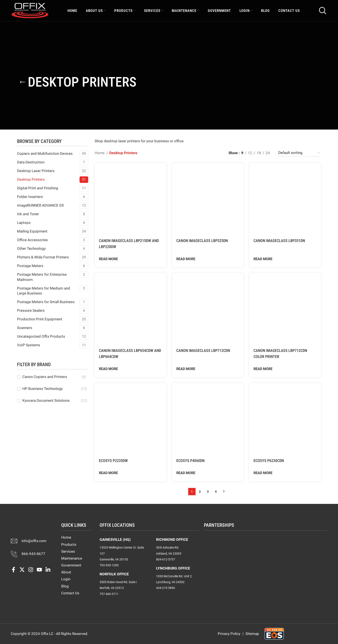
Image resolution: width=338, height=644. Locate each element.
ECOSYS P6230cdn (271, 460)
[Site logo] (30, 11)
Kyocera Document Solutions (46, 400)
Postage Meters (30, 266)
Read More (108, 258)
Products (69, 544)
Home (100, 153)
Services (68, 551)
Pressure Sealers (31, 310)
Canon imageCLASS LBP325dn (205, 240)
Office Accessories (32, 240)
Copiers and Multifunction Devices (45, 153)
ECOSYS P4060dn (192, 403)
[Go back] (22, 82)
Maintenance (72, 558)
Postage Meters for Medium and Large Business (44, 291)
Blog (65, 586)
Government (71, 565)
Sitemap (252, 634)
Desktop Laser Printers (36, 171)
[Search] (323, 12)
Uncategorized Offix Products (41, 336)
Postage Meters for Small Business (46, 302)
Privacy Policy (229, 634)
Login (66, 579)
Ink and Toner (28, 214)
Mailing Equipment (32, 231)
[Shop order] (299, 153)
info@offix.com (34, 541)
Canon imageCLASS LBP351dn (282, 240)
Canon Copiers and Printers (45, 377)
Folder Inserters (30, 197)
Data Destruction (31, 162)
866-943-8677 (33, 554)
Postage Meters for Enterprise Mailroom (42, 277)
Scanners (25, 328)
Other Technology (31, 248)
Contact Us (70, 593)
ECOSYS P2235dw (115, 460)
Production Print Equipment (40, 319)
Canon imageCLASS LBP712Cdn (206, 350)
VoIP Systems (29, 345)
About (66, 572)
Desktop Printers (31, 179)
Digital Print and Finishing (38, 188)
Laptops (24, 223)
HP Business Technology (43, 389)
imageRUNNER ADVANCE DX (41, 205)
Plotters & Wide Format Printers (43, 257)
